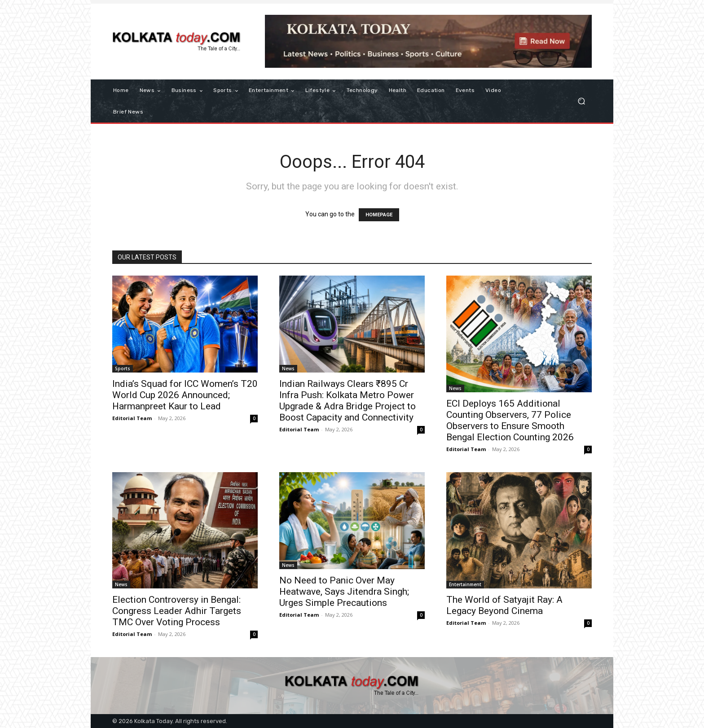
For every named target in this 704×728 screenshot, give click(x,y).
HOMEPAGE (379, 215)
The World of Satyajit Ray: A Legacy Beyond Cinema (504, 605)
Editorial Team (132, 418)
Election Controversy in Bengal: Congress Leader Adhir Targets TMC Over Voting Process (177, 611)
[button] (581, 101)
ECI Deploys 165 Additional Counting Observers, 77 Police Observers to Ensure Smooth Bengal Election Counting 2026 (510, 420)
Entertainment (465, 584)
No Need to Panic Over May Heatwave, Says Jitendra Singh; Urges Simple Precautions (344, 592)
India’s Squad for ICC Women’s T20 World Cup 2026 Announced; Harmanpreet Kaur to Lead (185, 395)
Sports (123, 368)
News (288, 368)
